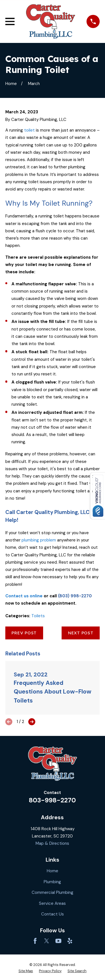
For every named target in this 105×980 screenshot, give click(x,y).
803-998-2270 (52, 800)
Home (53, 871)
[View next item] (32, 722)
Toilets (38, 616)
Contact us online (24, 596)
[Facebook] (35, 941)
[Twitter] (47, 941)
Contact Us (53, 914)
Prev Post (24, 633)
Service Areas (52, 903)
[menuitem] (26, 971)
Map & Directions (52, 843)
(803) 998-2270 (75, 596)
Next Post (81, 633)
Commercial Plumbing (53, 892)
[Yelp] (70, 941)
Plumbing (52, 882)
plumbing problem (39, 540)
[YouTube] (58, 941)
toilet (29, 130)
